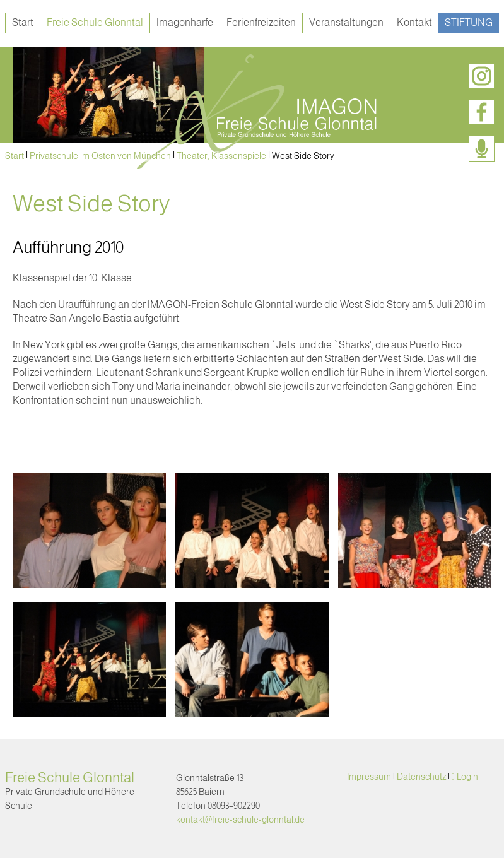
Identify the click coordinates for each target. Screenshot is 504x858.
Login (467, 777)
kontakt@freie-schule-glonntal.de (240, 820)
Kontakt (414, 22)
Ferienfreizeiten (261, 22)
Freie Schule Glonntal (95, 22)
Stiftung (469, 22)
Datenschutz (421, 777)
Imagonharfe (185, 22)
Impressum (369, 777)
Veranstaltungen (346, 22)
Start (23, 22)
